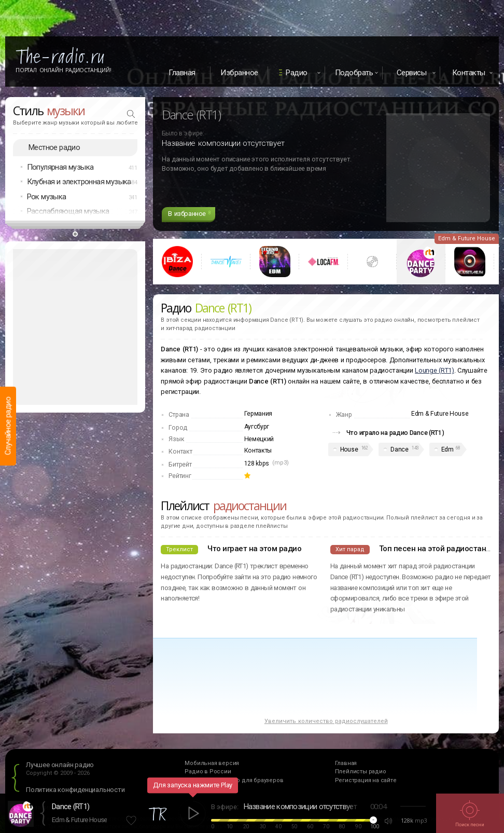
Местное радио (54, 147)
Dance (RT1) (71, 807)
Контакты (258, 450)
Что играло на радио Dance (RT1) (395, 433)
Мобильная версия (212, 763)
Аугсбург (257, 427)
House (349, 449)
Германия (258, 414)
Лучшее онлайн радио (60, 765)
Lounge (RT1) (434, 370)
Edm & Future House (79, 820)
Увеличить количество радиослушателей (326, 721)
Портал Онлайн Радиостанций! (64, 70)
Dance (400, 449)
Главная (182, 73)
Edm (447, 449)
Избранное (239, 73)
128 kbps (257, 463)
